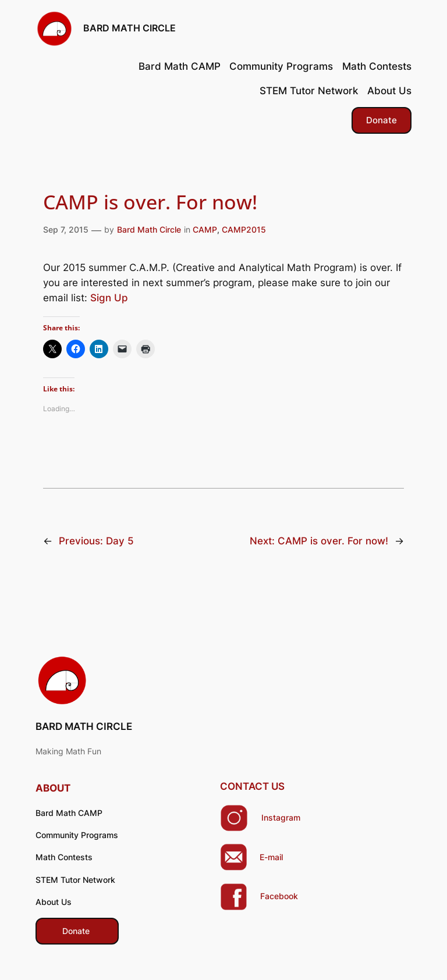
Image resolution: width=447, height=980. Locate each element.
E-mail (271, 857)
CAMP (205, 229)
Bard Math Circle (149, 229)
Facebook (279, 896)
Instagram (281, 817)
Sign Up (109, 298)
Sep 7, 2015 (66, 229)
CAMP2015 (244, 229)
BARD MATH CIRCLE (130, 28)
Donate (382, 120)
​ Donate (77, 931)
